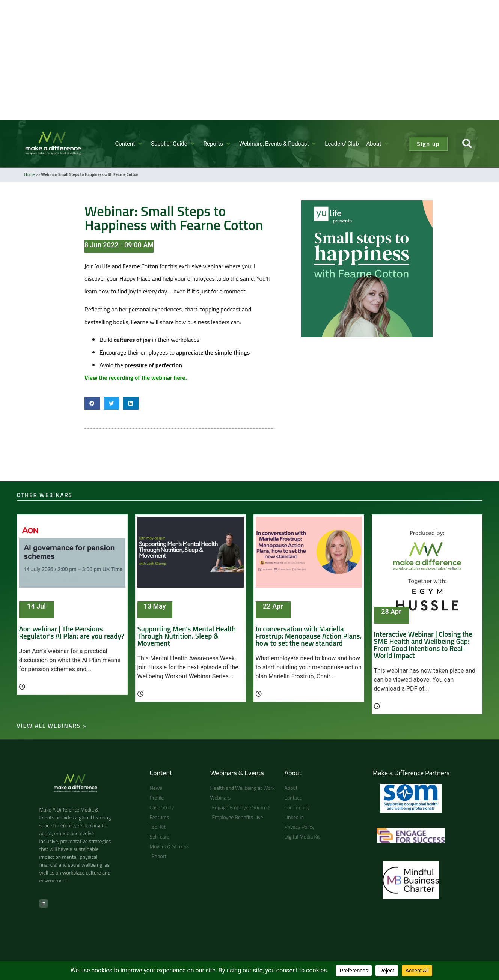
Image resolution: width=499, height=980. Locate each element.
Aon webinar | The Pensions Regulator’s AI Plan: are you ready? (72, 632)
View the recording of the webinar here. (136, 377)
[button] (129, 144)
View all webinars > (52, 726)
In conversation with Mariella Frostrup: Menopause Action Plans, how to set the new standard (309, 636)
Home (30, 174)
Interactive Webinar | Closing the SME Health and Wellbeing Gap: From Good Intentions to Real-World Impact (423, 645)
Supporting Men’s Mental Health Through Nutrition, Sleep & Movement (187, 636)
